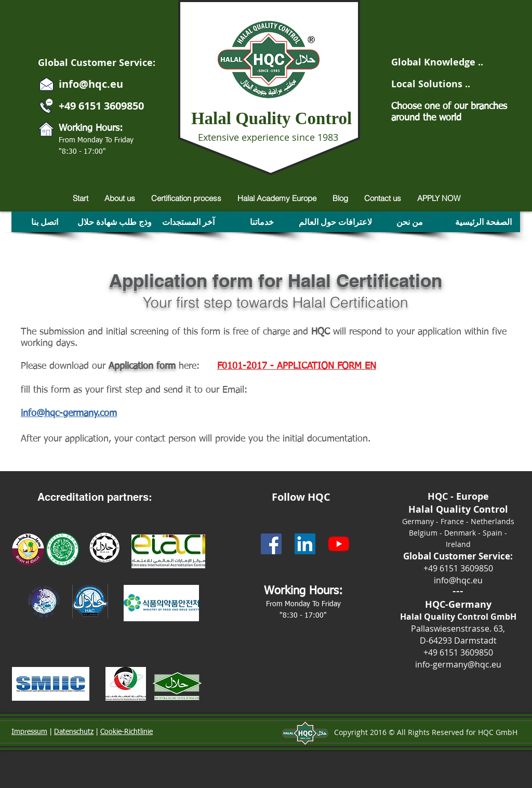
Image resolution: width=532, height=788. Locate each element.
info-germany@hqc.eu (458, 664)
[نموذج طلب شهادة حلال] (118, 222)
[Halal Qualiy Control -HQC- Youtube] (339, 544)
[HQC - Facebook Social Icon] (271, 544)
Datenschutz (74, 732)
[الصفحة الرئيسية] (483, 222)
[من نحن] (409, 222)
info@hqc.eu (91, 84)
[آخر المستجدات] (188, 222)
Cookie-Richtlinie (127, 732)
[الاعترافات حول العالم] (336, 222)
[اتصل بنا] (44, 222)
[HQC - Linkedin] (305, 544)
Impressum (29, 732)
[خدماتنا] (262, 222)
